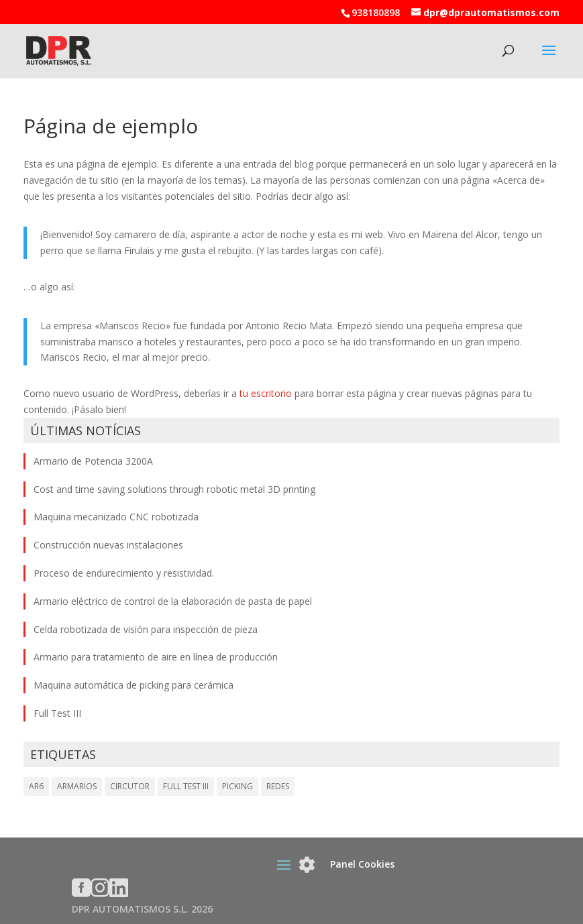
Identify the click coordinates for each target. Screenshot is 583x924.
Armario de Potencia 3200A (93, 461)
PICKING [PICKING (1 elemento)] (237, 786)
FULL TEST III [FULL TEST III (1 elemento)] (186, 786)
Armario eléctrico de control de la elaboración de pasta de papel (173, 601)
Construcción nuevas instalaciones (108, 545)
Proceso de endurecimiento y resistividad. (124, 573)
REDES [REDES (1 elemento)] (278, 786)
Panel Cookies (362, 864)
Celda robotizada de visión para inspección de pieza (146, 629)
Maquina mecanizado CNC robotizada (116, 517)
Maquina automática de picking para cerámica (134, 685)
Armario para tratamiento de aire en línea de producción (156, 657)
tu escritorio (266, 393)
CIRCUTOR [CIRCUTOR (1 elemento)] (130, 786)
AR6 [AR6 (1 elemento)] (36, 786)
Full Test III (57, 713)
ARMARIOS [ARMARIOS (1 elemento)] (77, 786)
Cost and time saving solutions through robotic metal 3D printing (174, 489)
